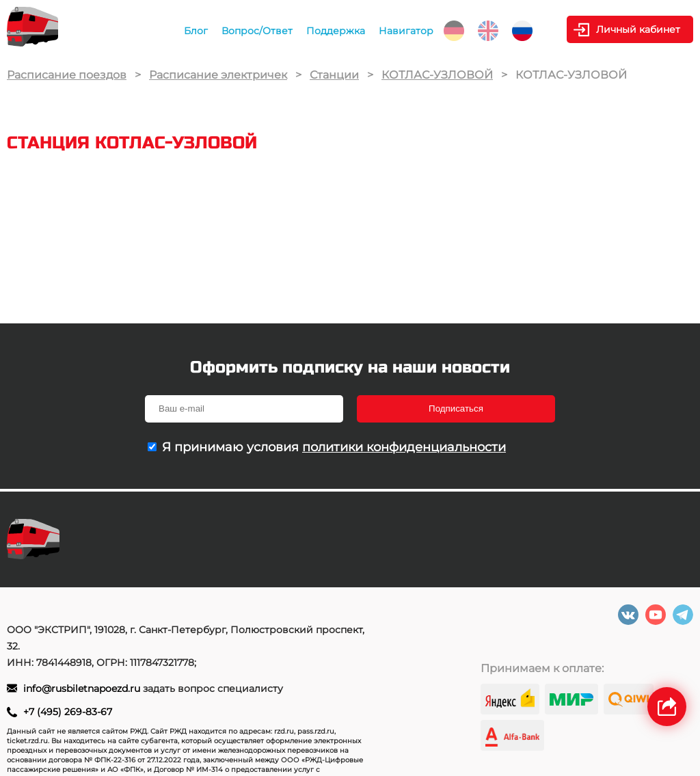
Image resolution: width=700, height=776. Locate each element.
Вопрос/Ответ (257, 31)
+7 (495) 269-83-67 (68, 712)
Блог (196, 31)
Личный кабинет (638, 29)
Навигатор (406, 31)
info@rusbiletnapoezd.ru (83, 688)
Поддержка (336, 31)
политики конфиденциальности (404, 447)
